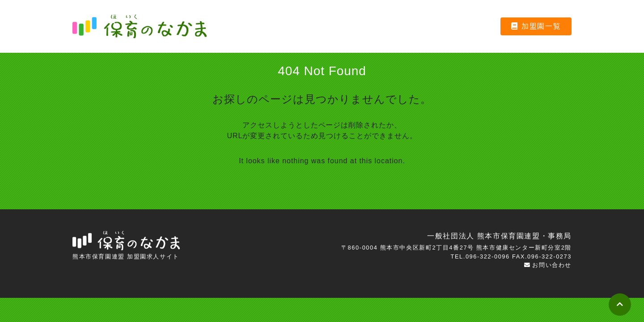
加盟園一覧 (536, 26)
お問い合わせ (548, 265)
